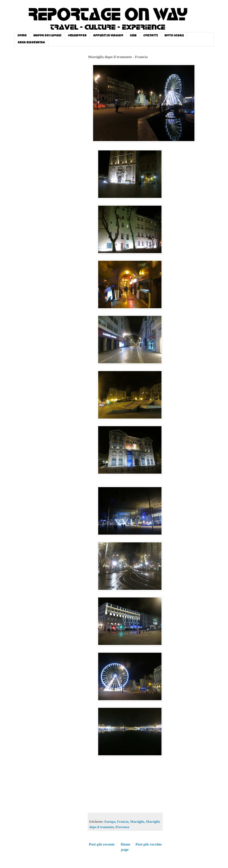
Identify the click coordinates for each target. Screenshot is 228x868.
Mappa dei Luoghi (47, 36)
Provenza (122, 827)
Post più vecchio (149, 844)
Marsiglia (137, 822)
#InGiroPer (77, 36)
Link (133, 36)
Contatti (151, 36)
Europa (110, 822)
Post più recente (102, 844)
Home (22, 36)
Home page (125, 847)
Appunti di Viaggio (108, 36)
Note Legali (174, 36)
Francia (123, 822)
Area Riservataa (31, 43)
